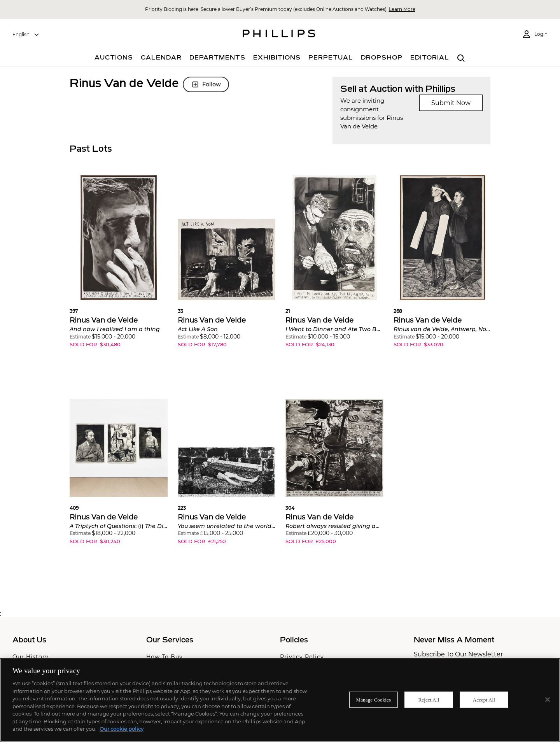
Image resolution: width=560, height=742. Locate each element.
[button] (119, 267)
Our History (31, 657)
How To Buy (164, 657)
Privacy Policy (302, 657)
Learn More (402, 9)
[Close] (548, 700)
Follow (206, 84)
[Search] (461, 58)
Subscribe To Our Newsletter (458, 654)
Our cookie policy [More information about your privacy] (122, 729)
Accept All (484, 699)
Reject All (429, 699)
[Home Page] (279, 35)
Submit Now (451, 103)
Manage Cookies (374, 699)
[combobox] (26, 35)
